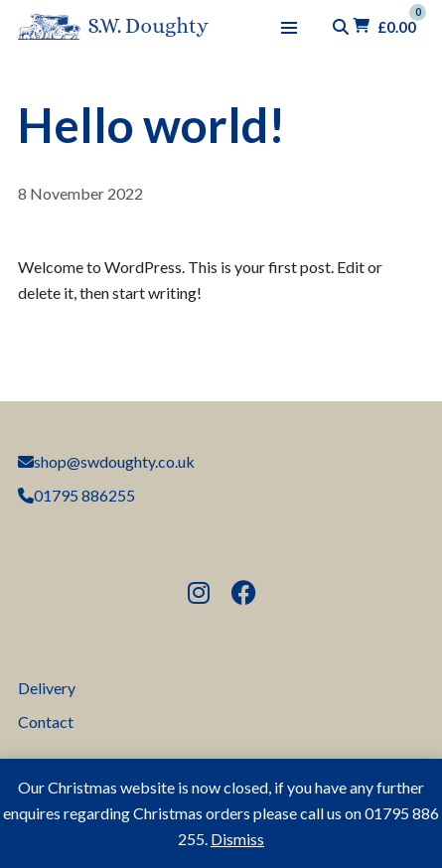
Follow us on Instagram (203, 594)
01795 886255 (76, 495)
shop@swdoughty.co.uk (106, 461)
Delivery (47, 688)
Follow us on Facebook (248, 594)
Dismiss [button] (237, 839)
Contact (46, 722)
